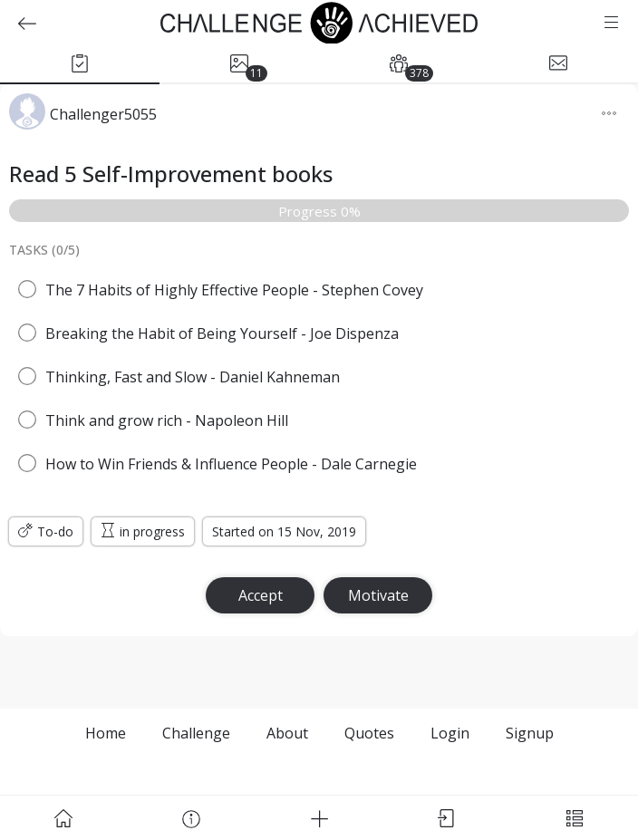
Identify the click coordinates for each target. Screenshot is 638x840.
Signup (530, 733)
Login (450, 733)
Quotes (369, 733)
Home (106, 733)
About (287, 733)
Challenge (196, 733)
